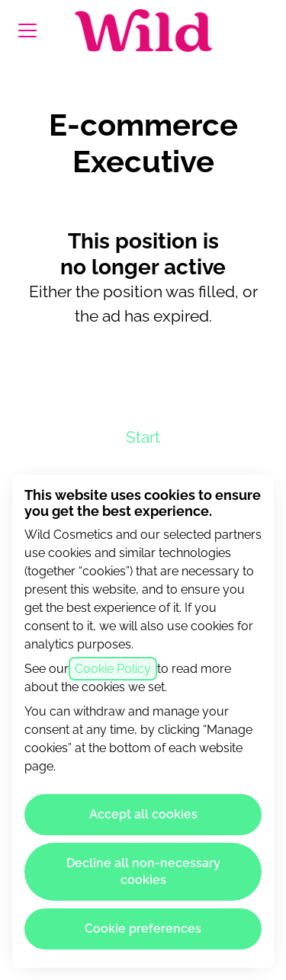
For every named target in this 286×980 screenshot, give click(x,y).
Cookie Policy (113, 669)
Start (143, 437)
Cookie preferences (143, 929)
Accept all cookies (143, 814)
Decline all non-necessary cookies (143, 871)
